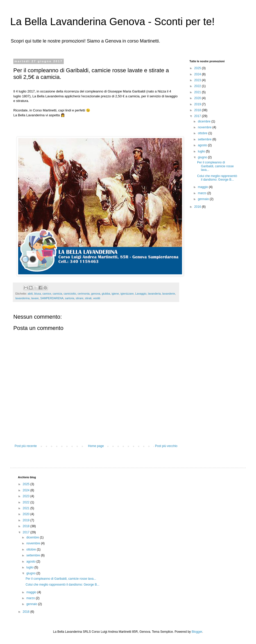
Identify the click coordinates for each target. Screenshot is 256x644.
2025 (198, 68)
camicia (57, 294)
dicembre (205, 121)
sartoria (70, 298)
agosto (203, 145)
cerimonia (84, 294)
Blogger (197, 632)
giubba (106, 294)
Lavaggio (141, 294)
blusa (38, 294)
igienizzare (127, 294)
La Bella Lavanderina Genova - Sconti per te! (112, 22)
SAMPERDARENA (52, 298)
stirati (88, 298)
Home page (96, 446)
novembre (205, 127)
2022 (198, 86)
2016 (198, 207)
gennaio (204, 199)
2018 (198, 110)
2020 (198, 98)
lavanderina (23, 298)
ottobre (203, 133)
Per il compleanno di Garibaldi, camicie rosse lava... (215, 166)
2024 (198, 74)
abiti (30, 294)
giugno (203, 157)
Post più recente (26, 446)
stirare (80, 298)
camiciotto (70, 294)
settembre (205, 139)
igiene (115, 294)
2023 (198, 80)
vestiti (97, 298)
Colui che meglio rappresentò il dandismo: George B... (217, 178)
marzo (203, 193)
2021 (198, 92)
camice (47, 294)
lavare (35, 298)
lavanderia (154, 294)
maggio (203, 187)
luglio (202, 151)
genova (96, 294)
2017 (198, 116)
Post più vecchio (166, 446)
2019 (198, 104)
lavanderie (169, 294)
